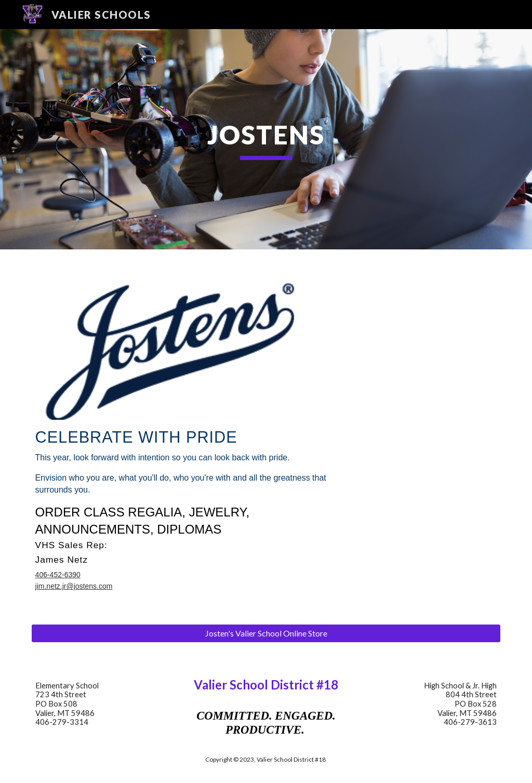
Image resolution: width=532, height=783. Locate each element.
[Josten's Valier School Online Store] (266, 633)
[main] (266, 139)
